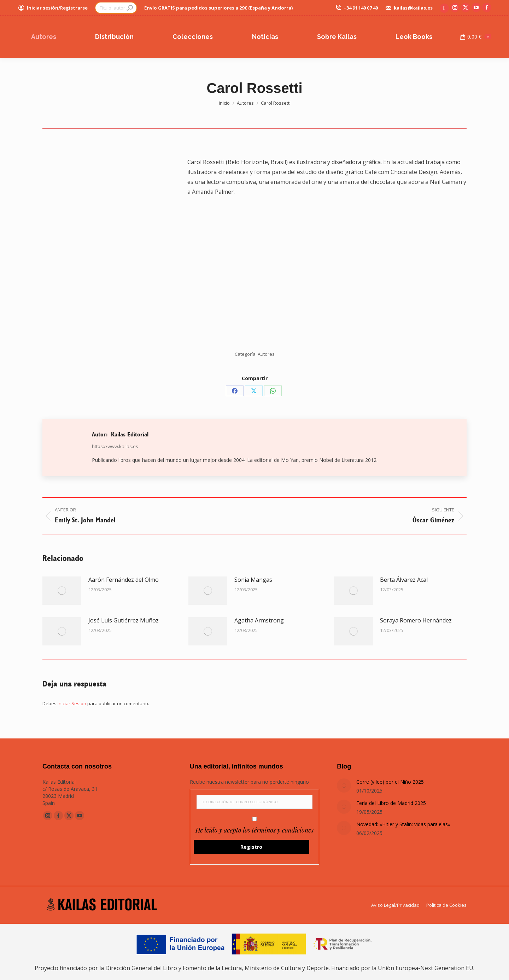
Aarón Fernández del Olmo (124, 580)
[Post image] (62, 591)
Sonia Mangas (253, 580)
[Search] (116, 8)
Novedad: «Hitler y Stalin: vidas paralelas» (403, 824)
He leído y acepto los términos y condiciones (255, 830)
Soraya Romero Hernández (416, 620)
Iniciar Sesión (72, 703)
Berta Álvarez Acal (404, 580)
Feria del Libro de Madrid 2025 (391, 803)
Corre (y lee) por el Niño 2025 (390, 782)
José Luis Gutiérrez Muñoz (124, 620)
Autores (266, 354)
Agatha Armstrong (259, 620)
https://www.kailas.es (115, 446)
